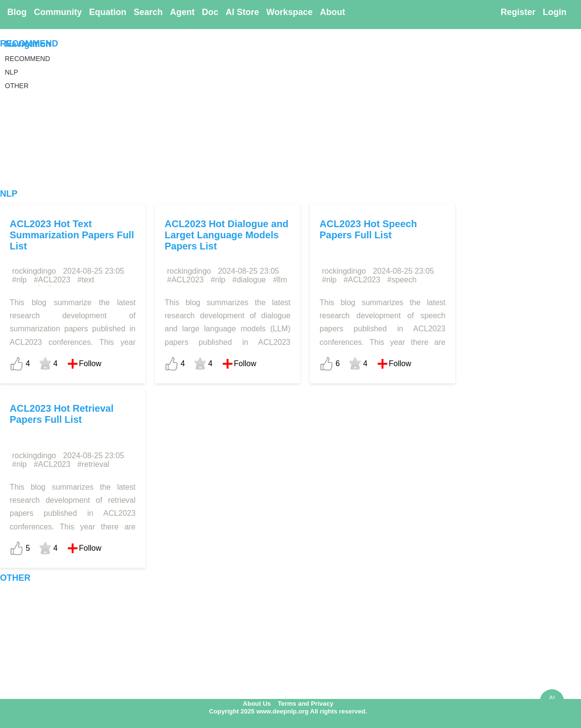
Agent (182, 12)
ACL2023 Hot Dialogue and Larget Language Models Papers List (227, 235)
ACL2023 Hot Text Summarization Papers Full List (72, 235)
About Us (257, 704)
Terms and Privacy (306, 704)
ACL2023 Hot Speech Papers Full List (368, 229)
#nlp (19, 280)
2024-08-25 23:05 (93, 271)
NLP (9, 194)
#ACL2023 (52, 280)
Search (148, 12)
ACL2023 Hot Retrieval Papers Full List (62, 414)
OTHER (15, 578)
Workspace (290, 12)
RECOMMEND (29, 44)
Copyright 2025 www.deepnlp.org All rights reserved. (288, 711)
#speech (402, 280)
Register (518, 12)
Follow (90, 364)
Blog (17, 12)
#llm (280, 280)
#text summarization (52, 284)
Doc (210, 12)
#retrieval (93, 464)
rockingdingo (34, 271)
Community (58, 12)
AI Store (242, 12)
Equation (108, 12)
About (333, 12)
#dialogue (249, 280)
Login (555, 12)
